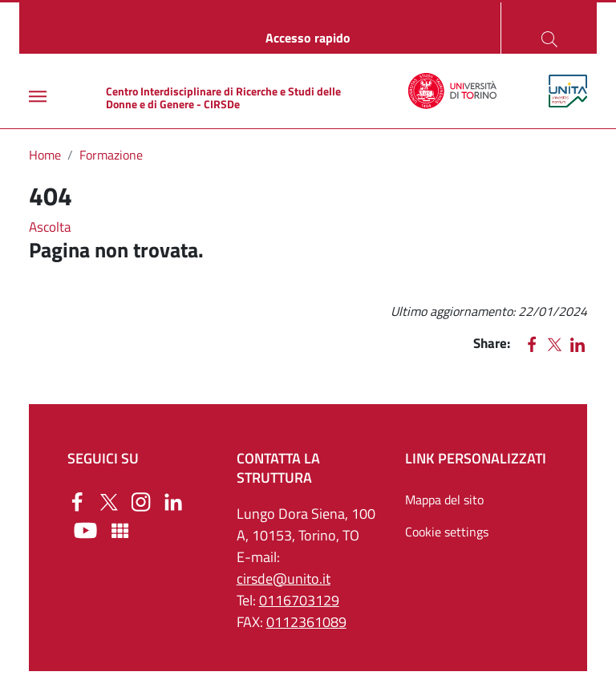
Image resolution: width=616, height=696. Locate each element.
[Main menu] (38, 97)
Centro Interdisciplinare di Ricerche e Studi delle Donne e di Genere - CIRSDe (223, 97)
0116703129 (299, 600)
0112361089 (306, 622)
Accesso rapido (308, 38)
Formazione (111, 155)
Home (45, 155)
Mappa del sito (444, 500)
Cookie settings (447, 532)
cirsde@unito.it (284, 579)
